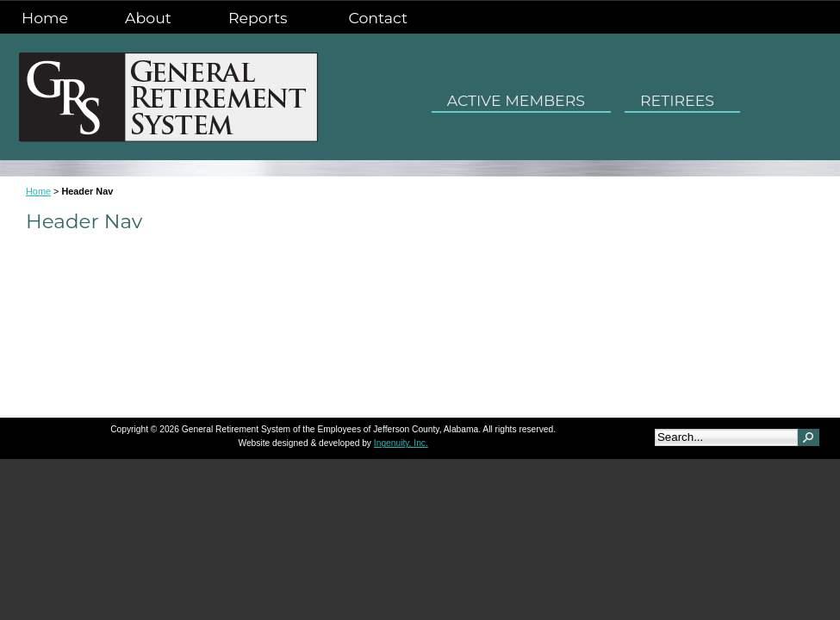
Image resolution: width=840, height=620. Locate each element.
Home (45, 18)
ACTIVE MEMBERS (521, 99)
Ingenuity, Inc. (401, 443)
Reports (260, 16)
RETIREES (682, 99)
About (148, 18)
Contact (378, 18)
